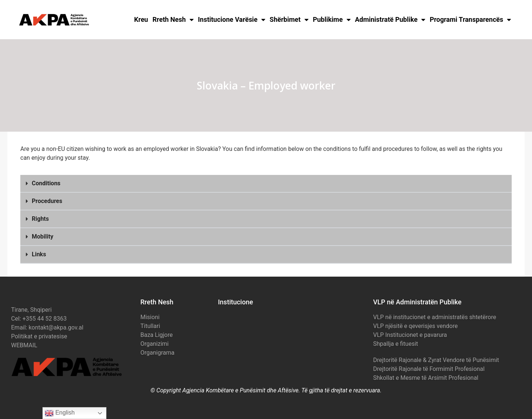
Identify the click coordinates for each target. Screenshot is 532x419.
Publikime (332, 20)
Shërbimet (289, 20)
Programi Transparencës (470, 20)
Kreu (141, 19)
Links (39, 254)
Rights (40, 219)
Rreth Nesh (173, 20)
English (60, 413)
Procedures (47, 201)
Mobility (42, 236)
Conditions (46, 183)
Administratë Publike (390, 20)
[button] (266, 184)
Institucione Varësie (232, 20)
